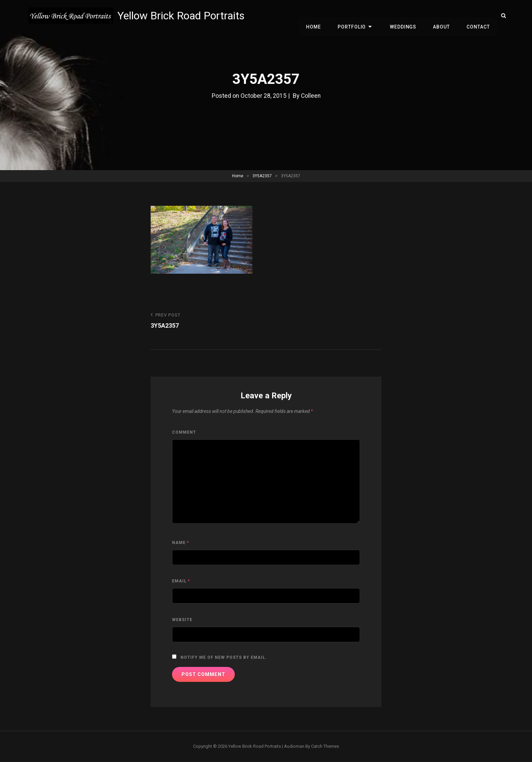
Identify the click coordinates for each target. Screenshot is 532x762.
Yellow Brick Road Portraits (182, 16)
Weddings (407, 16)
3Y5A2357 (262, 176)
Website (182, 620)
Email (181, 581)
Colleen (311, 96)
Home (322, 16)
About (444, 16)
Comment (184, 433)
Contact (479, 16)
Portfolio (359, 16)
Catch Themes (325, 746)
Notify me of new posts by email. (224, 658)
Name (180, 543)
